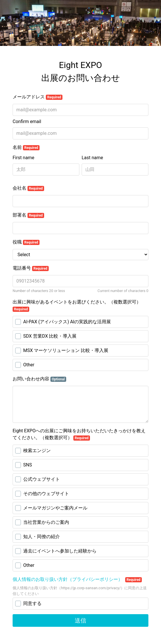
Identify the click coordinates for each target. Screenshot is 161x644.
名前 (26, 147)
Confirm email (27, 121)
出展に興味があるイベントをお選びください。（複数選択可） (77, 306)
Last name (92, 158)
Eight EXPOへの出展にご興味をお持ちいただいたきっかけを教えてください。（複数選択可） (79, 434)
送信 (80, 620)
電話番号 (31, 268)
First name (23, 158)
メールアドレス (38, 97)
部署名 (28, 215)
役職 (26, 242)
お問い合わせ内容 (39, 379)
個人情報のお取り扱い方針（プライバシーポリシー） (68, 579)
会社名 (28, 188)
